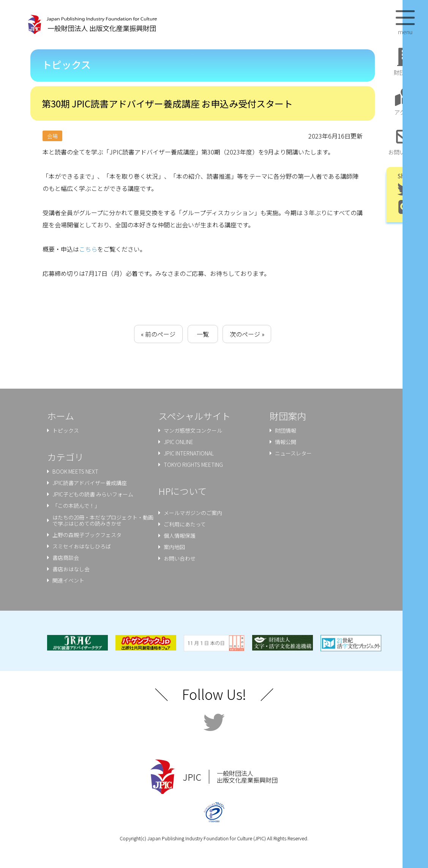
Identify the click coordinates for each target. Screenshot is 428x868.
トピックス (66, 430)
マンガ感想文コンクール (193, 430)
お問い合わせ (180, 558)
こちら (88, 249)
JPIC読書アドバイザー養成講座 (90, 483)
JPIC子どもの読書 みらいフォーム (93, 494)
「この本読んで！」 (76, 506)
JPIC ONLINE (178, 442)
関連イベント (68, 580)
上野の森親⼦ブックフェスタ (87, 535)
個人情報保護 (180, 536)
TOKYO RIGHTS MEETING (193, 465)
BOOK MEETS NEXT (75, 471)
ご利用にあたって (185, 524)
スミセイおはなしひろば (82, 546)
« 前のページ (158, 334)
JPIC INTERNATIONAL (189, 453)
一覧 (203, 334)
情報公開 (286, 442)
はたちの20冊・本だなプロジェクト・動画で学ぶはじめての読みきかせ (103, 520)
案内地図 (174, 547)
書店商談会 (66, 558)
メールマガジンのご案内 (193, 513)
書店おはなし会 (71, 569)
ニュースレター (293, 453)
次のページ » (247, 334)
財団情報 (286, 430)
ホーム (61, 416)
